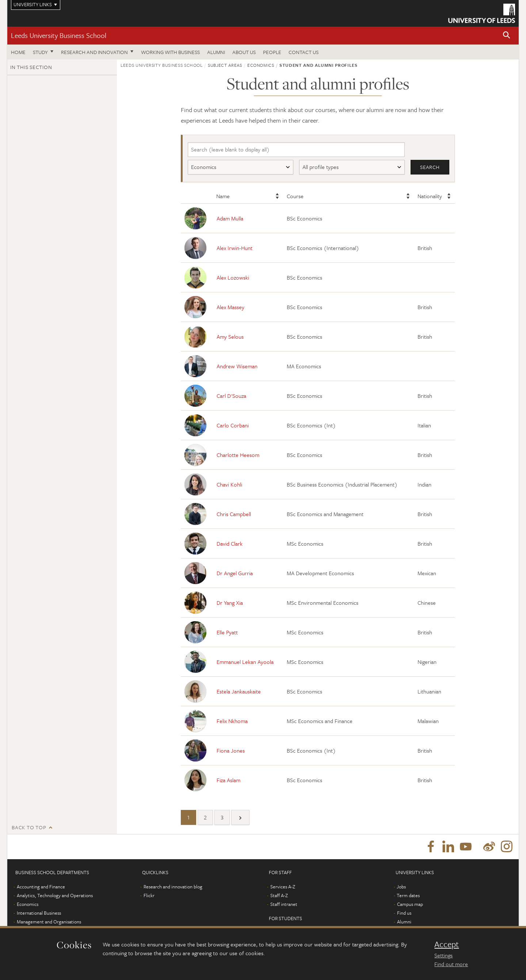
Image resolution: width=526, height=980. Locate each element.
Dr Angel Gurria (235, 573)
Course (295, 196)
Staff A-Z (279, 896)
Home (18, 52)
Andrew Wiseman (237, 366)
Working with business (170, 52)
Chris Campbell (234, 514)
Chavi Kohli (229, 484)
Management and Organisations (49, 923)
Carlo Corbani (233, 425)
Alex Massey (230, 307)
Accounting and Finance (41, 888)
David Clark (230, 543)
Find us (404, 914)
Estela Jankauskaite (239, 691)
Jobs (401, 888)
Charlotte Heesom (238, 455)
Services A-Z (283, 888)
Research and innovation (94, 52)
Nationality (430, 196)
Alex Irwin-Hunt (235, 248)
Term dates (408, 896)
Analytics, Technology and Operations (55, 896)
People (272, 52)
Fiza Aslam (228, 780)
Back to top (29, 828)
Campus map (410, 905)
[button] (507, 36)
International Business (39, 914)
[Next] (240, 818)
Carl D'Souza (231, 396)
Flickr (149, 896)
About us (244, 52)
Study (40, 52)
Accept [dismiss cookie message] (447, 944)
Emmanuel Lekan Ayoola (245, 662)
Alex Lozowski (233, 277)
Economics (28, 905)
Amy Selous (230, 337)
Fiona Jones (231, 750)
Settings (443, 955)
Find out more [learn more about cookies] (451, 964)
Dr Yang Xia (230, 603)
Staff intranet (284, 905)
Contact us (304, 52)
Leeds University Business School (59, 35)
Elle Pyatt (227, 632)
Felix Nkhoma (232, 721)
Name (223, 196)
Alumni (216, 52)
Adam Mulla (230, 218)
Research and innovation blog (173, 888)
